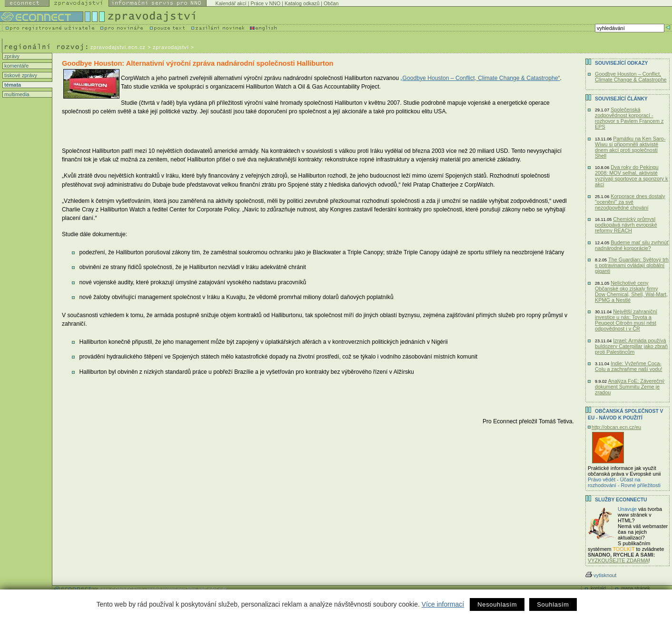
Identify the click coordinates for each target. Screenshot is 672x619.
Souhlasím (553, 604)
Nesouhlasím (497, 604)
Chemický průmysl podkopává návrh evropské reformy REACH (626, 225)
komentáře (16, 66)
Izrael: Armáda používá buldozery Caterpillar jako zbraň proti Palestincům (631, 346)
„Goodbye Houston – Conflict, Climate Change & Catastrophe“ (480, 78)
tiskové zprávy (20, 75)
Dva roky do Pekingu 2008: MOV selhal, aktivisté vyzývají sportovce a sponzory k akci (632, 176)
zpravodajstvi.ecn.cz (118, 47)
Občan (331, 3)
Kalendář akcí (231, 3)
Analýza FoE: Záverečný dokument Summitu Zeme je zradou (630, 387)
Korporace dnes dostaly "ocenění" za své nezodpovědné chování (630, 202)
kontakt (598, 588)
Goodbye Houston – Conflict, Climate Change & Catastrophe (631, 77)
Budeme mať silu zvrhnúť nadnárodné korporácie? (632, 245)
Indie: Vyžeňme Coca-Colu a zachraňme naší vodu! (628, 366)
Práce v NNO (265, 3)
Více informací (443, 604)
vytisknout (601, 575)
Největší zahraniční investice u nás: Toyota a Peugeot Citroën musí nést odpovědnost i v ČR (626, 320)
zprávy (11, 56)
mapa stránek (636, 588)
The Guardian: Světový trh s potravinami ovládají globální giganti (632, 265)
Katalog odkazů (302, 3)
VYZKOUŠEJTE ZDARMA (618, 560)
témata (12, 85)
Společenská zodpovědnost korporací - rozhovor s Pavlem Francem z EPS (629, 118)
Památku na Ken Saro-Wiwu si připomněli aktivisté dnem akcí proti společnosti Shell (630, 147)
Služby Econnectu (621, 500)
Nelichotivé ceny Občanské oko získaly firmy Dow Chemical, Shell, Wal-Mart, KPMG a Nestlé (631, 291)
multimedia (16, 94)
